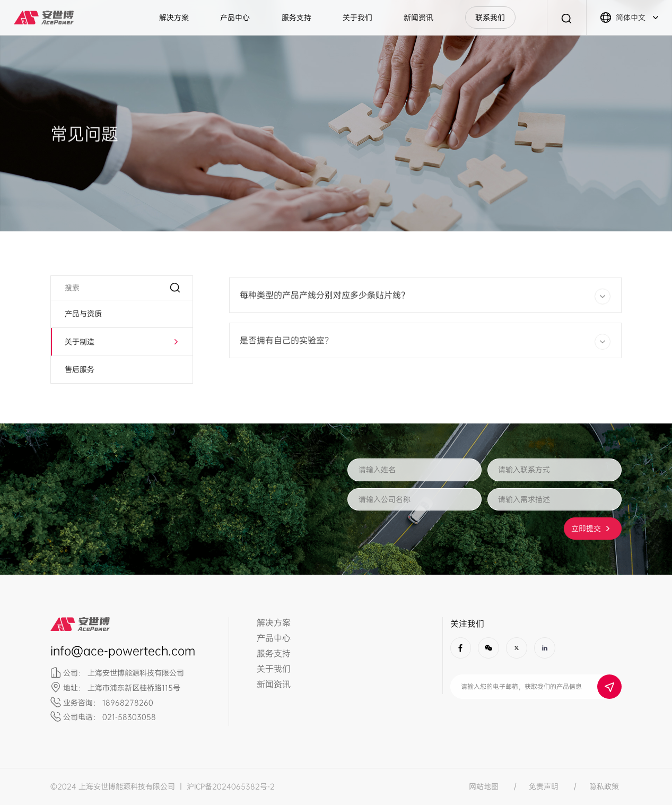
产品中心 (235, 18)
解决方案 (174, 18)
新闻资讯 (418, 18)
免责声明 (544, 786)
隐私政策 (604, 786)
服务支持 (296, 18)
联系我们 (490, 18)
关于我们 (357, 18)
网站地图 (484, 786)
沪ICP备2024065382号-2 (231, 786)
